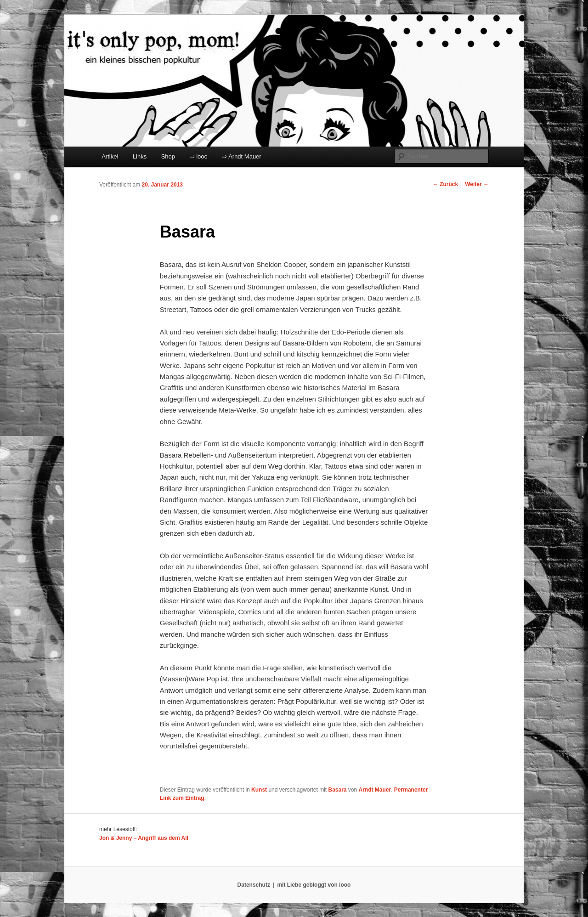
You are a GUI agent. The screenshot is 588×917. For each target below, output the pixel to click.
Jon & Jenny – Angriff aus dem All (144, 838)
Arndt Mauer (375, 790)
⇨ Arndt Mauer (241, 156)
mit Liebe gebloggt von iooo (314, 885)
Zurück (445, 184)
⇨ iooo (199, 156)
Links (140, 156)
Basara (337, 790)
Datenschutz (254, 885)
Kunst (259, 790)
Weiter (477, 184)
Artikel (110, 156)
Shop (168, 156)
